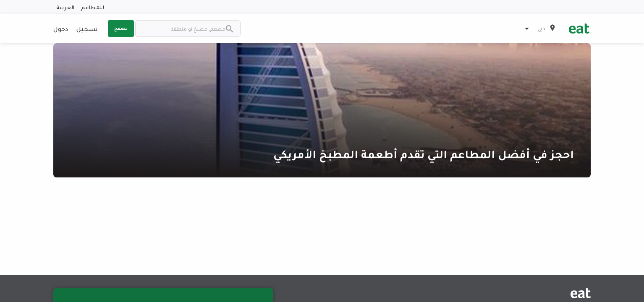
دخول (61, 29)
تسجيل (87, 29)
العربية (65, 7)
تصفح (121, 28)
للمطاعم (93, 7)
